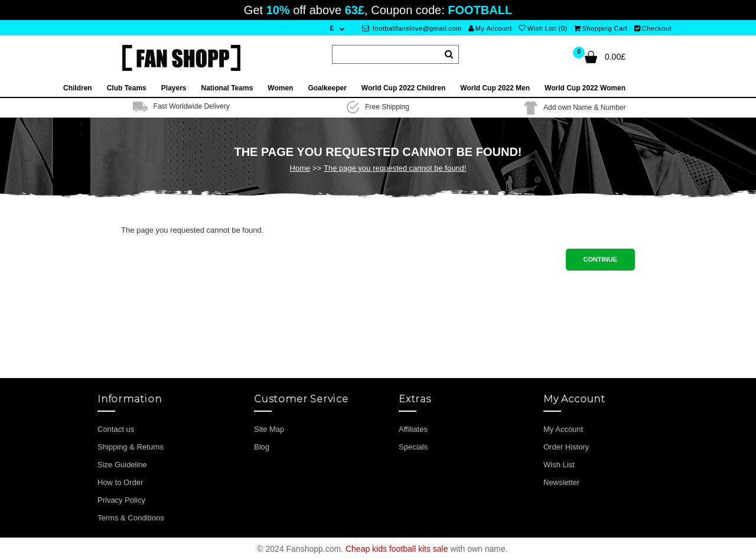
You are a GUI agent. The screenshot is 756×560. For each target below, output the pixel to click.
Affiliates (413, 429)
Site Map (269, 429)
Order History (566, 447)
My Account (490, 28)
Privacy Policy (121, 500)
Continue (600, 259)
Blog (262, 447)
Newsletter (561, 482)
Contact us (116, 429)
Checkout (653, 28)
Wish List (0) (543, 28)
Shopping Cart (601, 28)
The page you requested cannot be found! (395, 168)
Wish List (559, 465)
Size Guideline (122, 465)
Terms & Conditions (131, 518)
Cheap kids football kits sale (397, 549)
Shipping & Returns (131, 447)
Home (300, 168)
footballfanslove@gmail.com (412, 28)
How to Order (120, 482)
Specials (413, 447)
